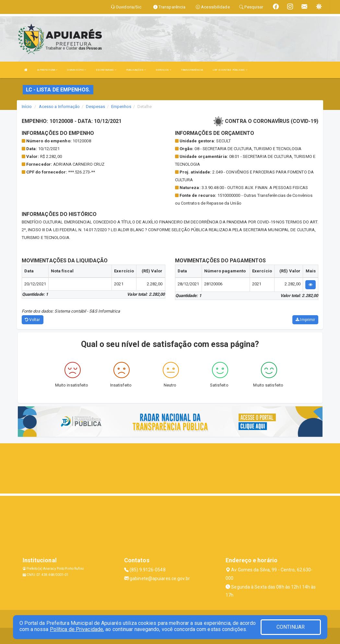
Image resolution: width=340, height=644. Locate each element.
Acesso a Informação (59, 107)
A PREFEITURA (47, 70)
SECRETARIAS (106, 70)
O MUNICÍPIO (76, 70)
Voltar (33, 320)
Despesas (96, 107)
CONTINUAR (291, 627)
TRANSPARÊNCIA (192, 70)
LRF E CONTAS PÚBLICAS (230, 70)
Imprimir (305, 320)
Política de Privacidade (76, 629)
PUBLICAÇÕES (136, 70)
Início (27, 107)
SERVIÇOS (163, 70)
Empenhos (121, 107)
